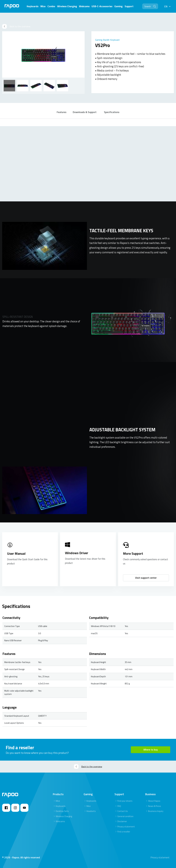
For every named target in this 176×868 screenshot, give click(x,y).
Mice (58, 801)
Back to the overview (16, 26)
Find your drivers (125, 801)
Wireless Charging (64, 816)
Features (62, 112)
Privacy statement (126, 827)
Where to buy (151, 750)
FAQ (119, 806)
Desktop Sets (62, 811)
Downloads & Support (85, 112)
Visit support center (146, 578)
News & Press (155, 806)
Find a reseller (124, 832)
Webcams (60, 821)
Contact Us (123, 811)
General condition (125, 816)
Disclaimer (122, 821)
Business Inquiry (156, 811)
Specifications (112, 112)
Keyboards (61, 806)
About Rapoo (154, 801)
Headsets (91, 811)
